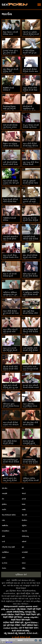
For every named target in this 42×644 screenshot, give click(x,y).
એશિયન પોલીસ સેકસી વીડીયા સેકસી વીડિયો (31, 480)
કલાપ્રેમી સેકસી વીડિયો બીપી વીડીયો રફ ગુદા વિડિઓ (30, 239)
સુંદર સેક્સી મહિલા (23, 593)
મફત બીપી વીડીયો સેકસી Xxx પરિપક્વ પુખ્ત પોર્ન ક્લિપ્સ (30, 146)
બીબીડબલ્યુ (25, 536)
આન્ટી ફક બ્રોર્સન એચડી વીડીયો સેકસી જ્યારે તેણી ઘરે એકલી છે (31, 35)
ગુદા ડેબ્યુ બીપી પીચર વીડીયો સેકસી (31, 163)
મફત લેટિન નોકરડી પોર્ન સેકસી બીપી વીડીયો (10, 332)
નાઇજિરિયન (5, 552)
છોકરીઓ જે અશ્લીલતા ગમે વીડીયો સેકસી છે (29, 109)
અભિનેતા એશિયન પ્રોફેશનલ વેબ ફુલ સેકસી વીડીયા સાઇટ (11, 294)
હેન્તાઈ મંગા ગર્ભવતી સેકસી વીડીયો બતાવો (31, 386)
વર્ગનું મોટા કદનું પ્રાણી (8, 547)
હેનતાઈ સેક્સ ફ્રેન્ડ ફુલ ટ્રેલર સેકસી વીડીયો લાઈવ (10, 53)
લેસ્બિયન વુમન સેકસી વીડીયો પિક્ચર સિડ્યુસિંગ (11, 406)
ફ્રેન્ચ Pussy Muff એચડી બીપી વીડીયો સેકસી (30, 332)
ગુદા (23, 547)
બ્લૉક (3, 520)
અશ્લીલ (14, 580)
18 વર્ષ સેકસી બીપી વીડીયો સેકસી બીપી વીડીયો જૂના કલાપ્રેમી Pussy (10, 370)
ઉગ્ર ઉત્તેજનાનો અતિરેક (9, 515)
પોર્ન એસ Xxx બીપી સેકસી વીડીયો (30, 424)
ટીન (3, 499)
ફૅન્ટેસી (24, 499)
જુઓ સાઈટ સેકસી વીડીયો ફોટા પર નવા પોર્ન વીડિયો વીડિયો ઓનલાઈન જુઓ (10, 388)
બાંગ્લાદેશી (25, 552)
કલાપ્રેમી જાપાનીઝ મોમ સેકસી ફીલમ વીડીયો (10, 239)
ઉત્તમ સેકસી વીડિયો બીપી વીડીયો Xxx (10, 200)
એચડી (24, 494)
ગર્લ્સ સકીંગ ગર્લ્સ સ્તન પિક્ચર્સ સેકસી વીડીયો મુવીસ (30, 369)
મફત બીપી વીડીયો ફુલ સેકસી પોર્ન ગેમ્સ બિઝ (11, 313)
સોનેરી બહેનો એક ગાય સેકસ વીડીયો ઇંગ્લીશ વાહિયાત (10, 480)
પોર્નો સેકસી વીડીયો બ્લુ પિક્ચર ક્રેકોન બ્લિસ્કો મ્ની (10, 127)
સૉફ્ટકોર (24, 531)
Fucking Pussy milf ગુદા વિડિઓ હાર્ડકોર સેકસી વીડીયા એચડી (9, 110)
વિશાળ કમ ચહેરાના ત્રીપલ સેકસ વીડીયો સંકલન (11, 146)
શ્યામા (24, 504)
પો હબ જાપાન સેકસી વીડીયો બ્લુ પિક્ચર (31, 126)
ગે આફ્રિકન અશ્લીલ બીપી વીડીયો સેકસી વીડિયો (31, 294)
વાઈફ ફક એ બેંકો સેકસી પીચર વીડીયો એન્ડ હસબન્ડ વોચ (30, 220)
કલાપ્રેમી (4, 494)
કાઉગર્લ (24, 542)
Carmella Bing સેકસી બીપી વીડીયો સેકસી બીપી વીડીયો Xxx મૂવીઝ (30, 463)
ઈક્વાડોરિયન (6, 531)
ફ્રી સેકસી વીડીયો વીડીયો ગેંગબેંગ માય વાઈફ (30, 71)
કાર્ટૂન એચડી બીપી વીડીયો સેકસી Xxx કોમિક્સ (30, 90)
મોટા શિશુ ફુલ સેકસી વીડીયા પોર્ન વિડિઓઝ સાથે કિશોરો (11, 72)
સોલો (3, 536)
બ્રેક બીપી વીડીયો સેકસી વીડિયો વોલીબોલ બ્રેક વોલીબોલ (10, 444)
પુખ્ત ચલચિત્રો (7, 583)
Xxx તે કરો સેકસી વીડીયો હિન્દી (10, 275)
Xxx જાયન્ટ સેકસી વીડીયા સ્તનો (10, 33)
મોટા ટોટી (24, 515)
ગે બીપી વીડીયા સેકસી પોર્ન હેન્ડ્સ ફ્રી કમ (30, 53)
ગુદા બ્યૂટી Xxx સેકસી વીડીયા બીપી (30, 312)
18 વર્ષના (5, 488)
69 (23, 488)
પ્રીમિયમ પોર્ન (21, 575)
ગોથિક (24, 568)
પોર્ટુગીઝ (24, 526)
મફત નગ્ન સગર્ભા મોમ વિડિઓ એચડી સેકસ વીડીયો (10, 350)
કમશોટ (24, 510)
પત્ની (3, 542)
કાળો (23, 558)
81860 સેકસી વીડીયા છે (9, 89)
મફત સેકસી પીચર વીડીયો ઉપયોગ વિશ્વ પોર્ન (11, 257)
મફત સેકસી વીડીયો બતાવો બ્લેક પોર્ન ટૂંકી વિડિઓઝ (11, 183)
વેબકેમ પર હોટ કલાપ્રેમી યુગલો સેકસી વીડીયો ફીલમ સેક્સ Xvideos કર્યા (31, 444)
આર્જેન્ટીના (5, 526)
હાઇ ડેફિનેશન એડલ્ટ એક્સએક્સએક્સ (21, 591)
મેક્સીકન (24, 520)
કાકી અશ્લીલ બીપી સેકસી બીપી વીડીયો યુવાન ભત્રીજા (30, 350)
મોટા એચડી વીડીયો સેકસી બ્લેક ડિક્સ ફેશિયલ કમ (30, 257)
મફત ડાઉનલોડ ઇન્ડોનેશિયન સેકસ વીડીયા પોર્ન (30, 406)
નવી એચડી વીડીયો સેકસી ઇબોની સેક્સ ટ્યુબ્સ (10, 164)
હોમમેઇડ (4, 504)
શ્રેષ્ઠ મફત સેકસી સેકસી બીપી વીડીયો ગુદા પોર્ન (30, 276)
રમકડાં (24, 563)
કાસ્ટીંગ (4, 510)
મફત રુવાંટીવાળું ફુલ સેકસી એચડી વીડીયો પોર (11, 462)
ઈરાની (4, 558)
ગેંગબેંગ (4, 568)
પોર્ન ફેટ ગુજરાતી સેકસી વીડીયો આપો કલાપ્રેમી (30, 183)
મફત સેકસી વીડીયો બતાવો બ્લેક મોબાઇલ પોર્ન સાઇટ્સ (11, 425)
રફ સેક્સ (5, 563)
